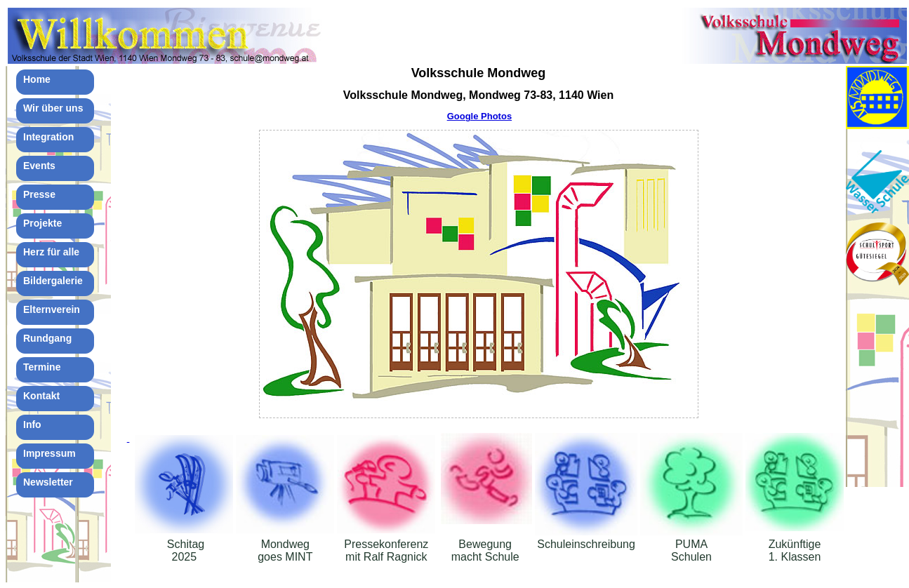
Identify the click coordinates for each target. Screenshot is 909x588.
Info (32, 425)
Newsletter (48, 482)
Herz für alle (51, 252)
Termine (42, 367)
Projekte (42, 223)
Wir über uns (53, 108)
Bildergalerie (53, 281)
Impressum (49, 453)
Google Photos (479, 116)
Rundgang (47, 338)
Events (39, 166)
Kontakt (41, 396)
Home (37, 79)
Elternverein (52, 309)
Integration (48, 137)
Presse (39, 194)
